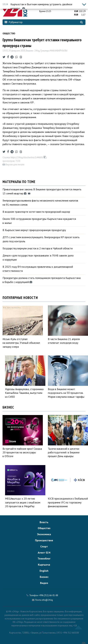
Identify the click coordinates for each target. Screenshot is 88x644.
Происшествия (44, 540)
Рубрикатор (14, 22)
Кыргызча (44, 565)
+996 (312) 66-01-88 (48, 595)
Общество (9, 33)
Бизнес (44, 577)
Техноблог (44, 558)
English (44, 571)
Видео (44, 583)
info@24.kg (47, 600)
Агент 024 (44, 553)
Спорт (44, 546)
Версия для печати (13, 165)
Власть (44, 522)
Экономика (44, 534)
